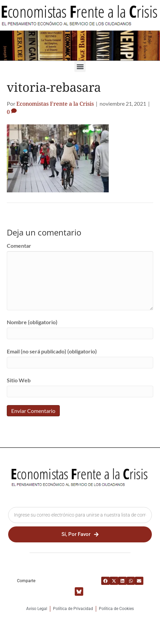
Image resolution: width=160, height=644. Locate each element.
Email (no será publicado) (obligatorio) (52, 351)
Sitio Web (19, 380)
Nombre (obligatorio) (32, 322)
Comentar (19, 246)
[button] (80, 66)
